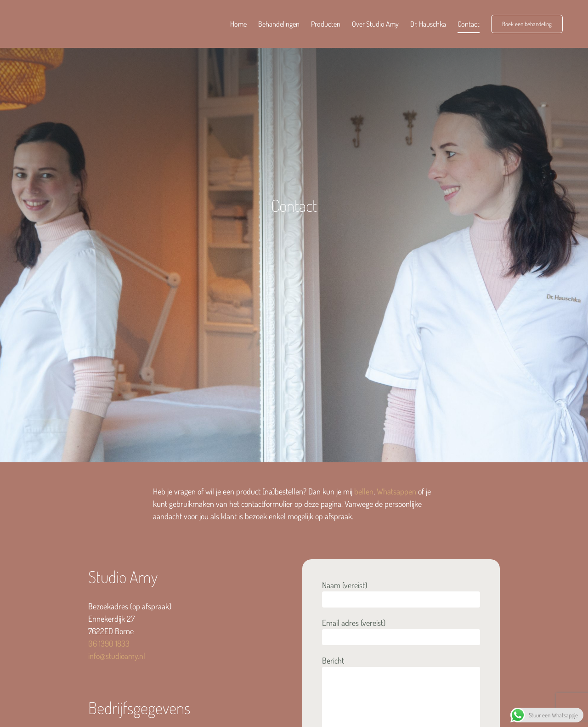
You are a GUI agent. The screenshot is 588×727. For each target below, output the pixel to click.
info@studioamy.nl (117, 656)
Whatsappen (396, 491)
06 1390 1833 (109, 643)
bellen (364, 491)
